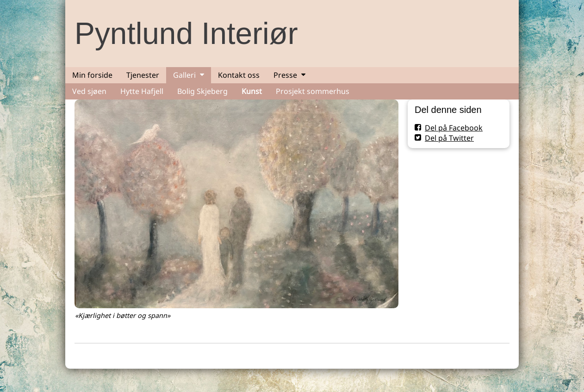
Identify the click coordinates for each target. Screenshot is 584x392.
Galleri (184, 75)
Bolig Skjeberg (202, 91)
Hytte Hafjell (142, 91)
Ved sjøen (89, 91)
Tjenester (143, 75)
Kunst (252, 91)
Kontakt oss (239, 75)
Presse (285, 75)
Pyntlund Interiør (186, 33)
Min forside (92, 75)
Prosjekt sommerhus (313, 91)
